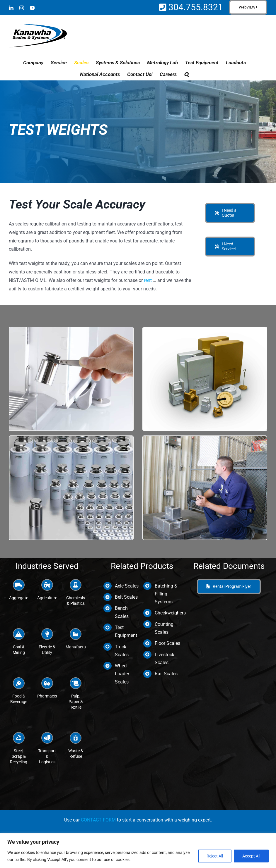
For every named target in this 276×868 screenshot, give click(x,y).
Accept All (251, 856)
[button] (186, 74)
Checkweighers (170, 613)
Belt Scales (126, 597)
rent (148, 280)
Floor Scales (167, 643)
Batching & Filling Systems (166, 594)
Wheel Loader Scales (122, 674)
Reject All (215, 856)
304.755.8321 (195, 7)
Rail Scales (166, 674)
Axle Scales (127, 586)
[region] (138, 851)
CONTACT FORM (98, 820)
